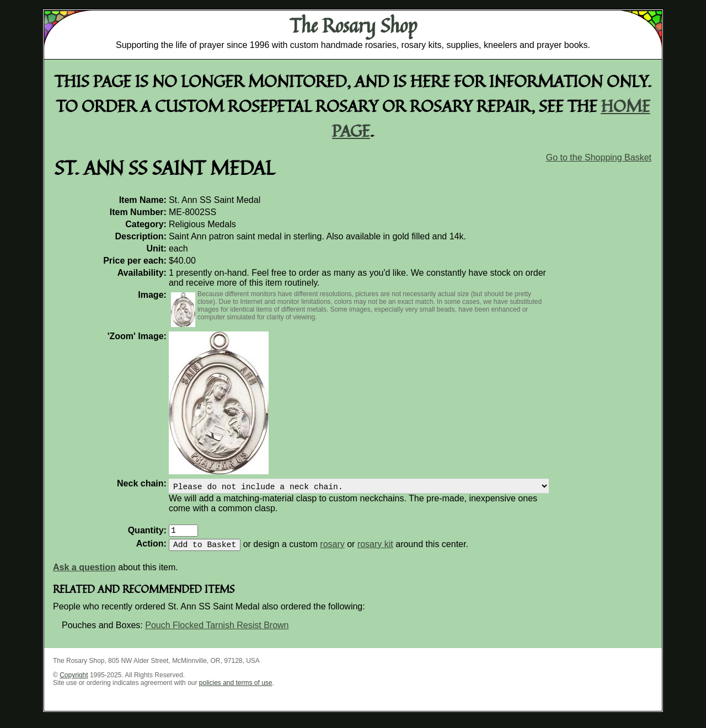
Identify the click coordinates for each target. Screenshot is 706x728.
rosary (332, 551)
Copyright (74, 682)
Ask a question (84, 574)
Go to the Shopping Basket (599, 157)
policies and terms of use (236, 689)
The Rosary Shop (353, 25)
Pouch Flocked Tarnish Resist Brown (217, 632)
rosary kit (375, 551)
